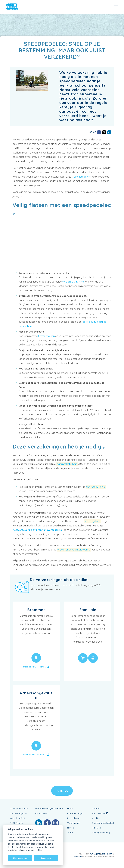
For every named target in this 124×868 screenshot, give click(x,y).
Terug (63, 791)
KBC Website (100, 813)
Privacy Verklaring (101, 833)
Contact (96, 809)
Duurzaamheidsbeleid (103, 823)
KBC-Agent (95, 854)
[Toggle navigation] (116, 7)
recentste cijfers (82, 177)
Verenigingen (74, 823)
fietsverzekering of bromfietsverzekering (37, 530)
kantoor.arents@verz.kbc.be (49, 809)
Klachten (96, 828)
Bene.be (78, 857)
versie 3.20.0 (107, 854)
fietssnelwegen (46, 336)
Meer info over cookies (31, 850)
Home (70, 809)
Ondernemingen (75, 813)
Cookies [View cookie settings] (96, 818)
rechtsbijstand (92, 521)
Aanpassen (46, 858)
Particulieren (73, 818)
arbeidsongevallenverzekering (74, 550)
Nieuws (71, 828)
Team (70, 833)
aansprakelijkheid (67, 464)
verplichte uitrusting (73, 282)
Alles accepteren (20, 858)
